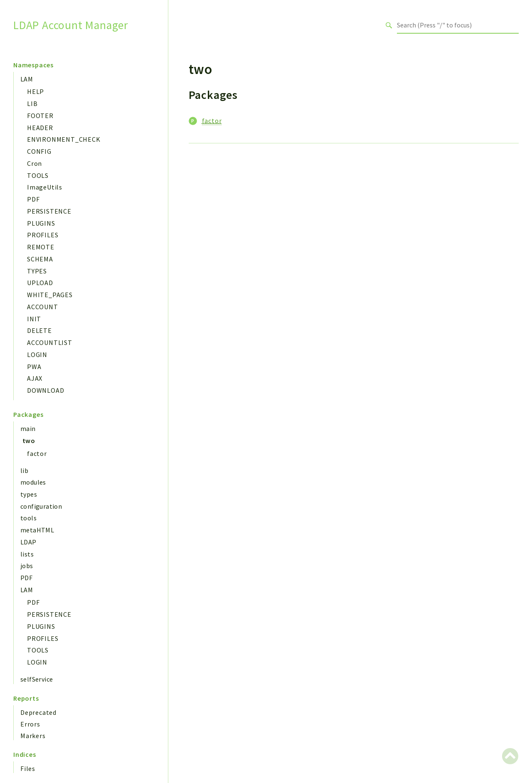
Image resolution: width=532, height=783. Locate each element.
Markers (33, 736)
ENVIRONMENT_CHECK (64, 139)
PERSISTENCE (49, 211)
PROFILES (43, 235)
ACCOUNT (43, 307)
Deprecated (38, 712)
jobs (27, 566)
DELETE (39, 330)
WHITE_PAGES (50, 295)
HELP (36, 91)
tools (28, 518)
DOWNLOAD (46, 390)
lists (27, 554)
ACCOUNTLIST (50, 342)
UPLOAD (40, 283)
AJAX (35, 378)
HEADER (40, 128)
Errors (30, 724)
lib (24, 470)
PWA (34, 367)
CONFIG (39, 151)
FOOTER (40, 116)
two (29, 441)
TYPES (37, 271)
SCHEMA (40, 259)
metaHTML (37, 530)
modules (33, 482)
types (29, 494)
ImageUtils (45, 187)
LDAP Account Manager (71, 25)
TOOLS (38, 175)
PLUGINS (41, 223)
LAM (27, 79)
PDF (33, 199)
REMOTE (41, 247)
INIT (34, 319)
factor (37, 453)
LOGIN (37, 355)
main (28, 428)
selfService (37, 679)
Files (28, 768)
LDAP (28, 542)
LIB (32, 103)
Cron (34, 163)
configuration (41, 506)
